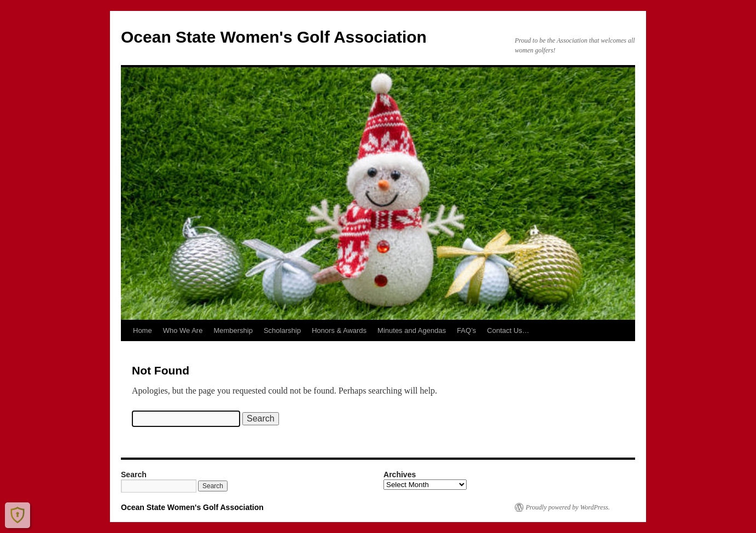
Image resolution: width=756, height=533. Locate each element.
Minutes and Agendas (412, 330)
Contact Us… (508, 330)
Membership (233, 330)
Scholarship (282, 330)
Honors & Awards (339, 330)
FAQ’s (466, 330)
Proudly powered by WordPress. (568, 507)
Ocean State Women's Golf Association (274, 37)
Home (143, 330)
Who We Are (183, 330)
